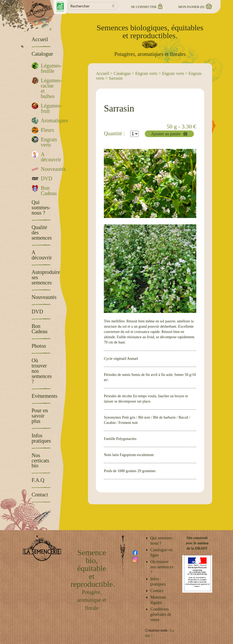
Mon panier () (195, 7)
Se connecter (146, 7)
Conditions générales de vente (161, 614)
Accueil (102, 73)
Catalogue (122, 73)
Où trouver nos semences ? (162, 567)
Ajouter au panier (166, 134)
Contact (157, 591)
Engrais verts (146, 73)
